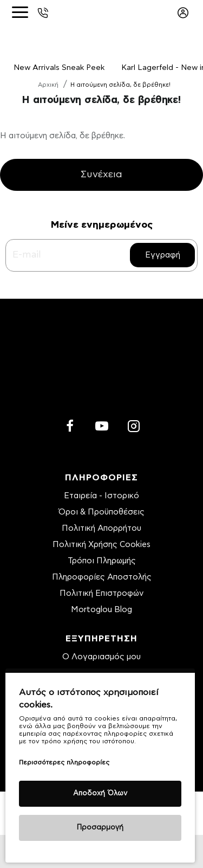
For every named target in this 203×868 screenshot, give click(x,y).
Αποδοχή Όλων (100, 793)
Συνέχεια (101, 175)
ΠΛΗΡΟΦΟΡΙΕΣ (101, 478)
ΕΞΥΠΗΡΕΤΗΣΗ (101, 639)
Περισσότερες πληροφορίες (64, 762)
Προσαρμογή (100, 828)
